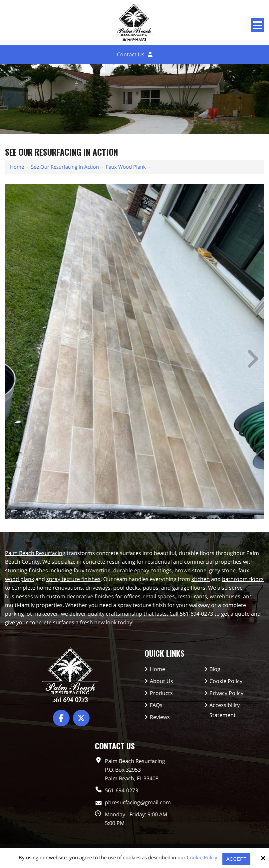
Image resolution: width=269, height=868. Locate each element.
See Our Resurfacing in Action (65, 167)
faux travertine (92, 570)
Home (17, 167)
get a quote (235, 614)
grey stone (222, 570)
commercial (199, 562)
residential (158, 562)
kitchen (201, 579)
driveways (98, 588)
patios (151, 588)
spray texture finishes (73, 579)
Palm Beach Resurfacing (35, 553)
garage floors (189, 588)
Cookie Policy (202, 857)
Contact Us (131, 54)
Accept (237, 859)
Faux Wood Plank (126, 167)
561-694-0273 (196, 614)
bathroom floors (243, 579)
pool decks (127, 588)
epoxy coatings (153, 570)
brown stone (190, 570)
